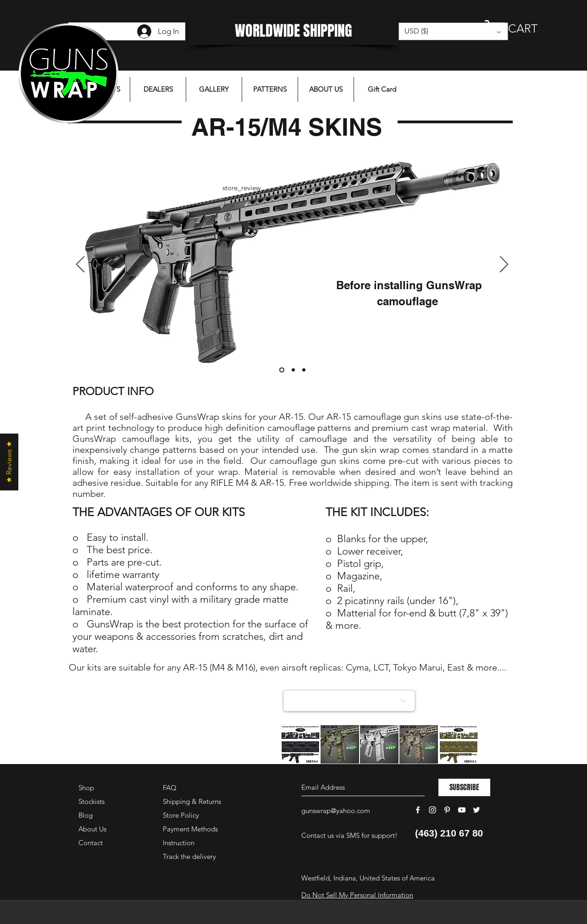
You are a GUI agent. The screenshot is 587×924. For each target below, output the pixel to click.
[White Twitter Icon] (476, 810)
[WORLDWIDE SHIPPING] (293, 31)
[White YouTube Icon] (462, 810)
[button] (521, 28)
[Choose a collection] (349, 701)
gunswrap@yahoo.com (336, 811)
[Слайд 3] (304, 370)
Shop (86, 788)
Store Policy (181, 815)
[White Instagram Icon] (432, 810)
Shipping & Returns (192, 801)
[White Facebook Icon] (418, 810)
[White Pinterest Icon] (447, 810)
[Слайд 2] (293, 370)
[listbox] (453, 31)
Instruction (179, 843)
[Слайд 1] (282, 370)
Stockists (91, 801)
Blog (86, 815)
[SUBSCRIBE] (464, 787)
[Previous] (80, 265)
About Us (92, 829)
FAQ (170, 788)
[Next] (504, 265)
